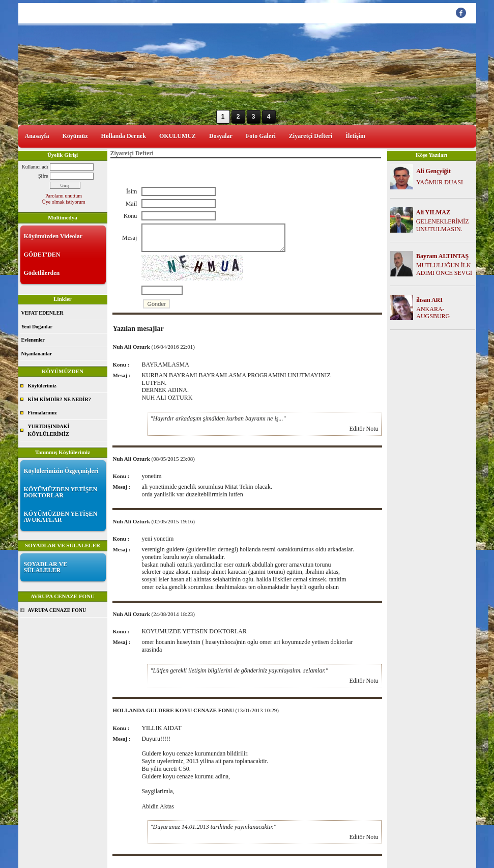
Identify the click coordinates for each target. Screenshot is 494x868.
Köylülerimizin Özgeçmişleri (61, 471)
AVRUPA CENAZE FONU (57, 610)
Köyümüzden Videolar (53, 236)
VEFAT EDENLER (42, 313)
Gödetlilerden (42, 273)
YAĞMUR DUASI (440, 182)
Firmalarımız (42, 413)
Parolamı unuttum (64, 196)
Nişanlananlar (37, 354)
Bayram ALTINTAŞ (442, 256)
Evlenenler (33, 340)
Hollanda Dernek (124, 136)
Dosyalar (221, 136)
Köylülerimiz (42, 386)
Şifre (43, 176)
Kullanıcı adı (35, 167)
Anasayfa (37, 136)
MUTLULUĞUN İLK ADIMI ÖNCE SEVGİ (444, 269)
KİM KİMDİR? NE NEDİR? (60, 399)
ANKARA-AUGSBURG (433, 313)
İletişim (355, 136)
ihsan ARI (429, 300)
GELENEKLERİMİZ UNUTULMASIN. (443, 225)
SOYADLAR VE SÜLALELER (46, 567)
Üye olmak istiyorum (64, 202)
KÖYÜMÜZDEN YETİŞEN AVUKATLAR (61, 517)
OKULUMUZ (178, 136)
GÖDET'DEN (42, 255)
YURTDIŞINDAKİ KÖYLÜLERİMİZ (49, 430)
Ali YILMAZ (433, 212)
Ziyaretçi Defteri (311, 136)
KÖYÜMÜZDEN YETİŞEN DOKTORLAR (61, 492)
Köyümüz (75, 136)
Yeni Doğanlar (37, 327)
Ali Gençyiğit (433, 171)
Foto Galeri (261, 136)
